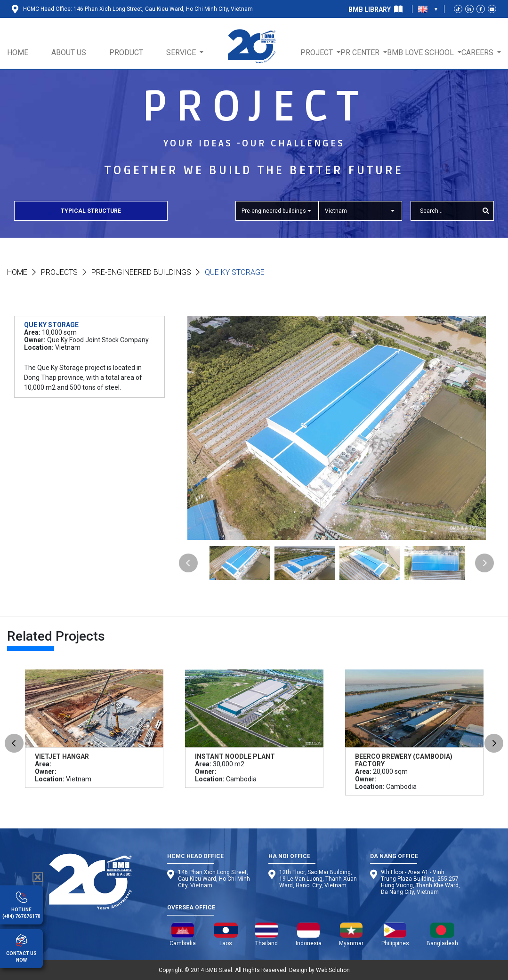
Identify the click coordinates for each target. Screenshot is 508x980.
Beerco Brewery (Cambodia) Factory (404, 760)
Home (17, 272)
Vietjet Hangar (62, 756)
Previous (188, 563)
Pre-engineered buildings (141, 272)
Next (484, 563)
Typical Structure (91, 211)
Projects (59, 272)
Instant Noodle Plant (235, 756)
